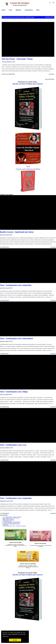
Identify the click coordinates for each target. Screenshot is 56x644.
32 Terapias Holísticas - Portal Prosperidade (12, 522)
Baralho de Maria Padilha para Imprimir (28, 84)
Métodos (18, 10)
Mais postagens (50, 79)
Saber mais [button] (6, 636)
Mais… (38, 10)
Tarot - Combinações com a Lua (13, 445)
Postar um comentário (8, 74)
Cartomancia (29, 10)
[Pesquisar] (50, 3)
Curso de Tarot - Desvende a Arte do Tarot (11, 524)
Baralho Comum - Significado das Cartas (17, 232)
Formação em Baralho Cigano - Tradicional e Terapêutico (14, 526)
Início (3, 10)
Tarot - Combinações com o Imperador (16, 498)
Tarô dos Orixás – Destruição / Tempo (17, 59)
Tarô (28, 167)
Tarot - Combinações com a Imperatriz (16, 285)
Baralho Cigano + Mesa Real (9, 520)
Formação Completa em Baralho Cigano (11, 523)
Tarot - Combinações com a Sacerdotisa (16, 338)
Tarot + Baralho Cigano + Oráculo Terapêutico (12, 517)
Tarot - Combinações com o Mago (14, 392)
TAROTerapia (6, 525)
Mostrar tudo (49, 17)
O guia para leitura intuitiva (28, 169)
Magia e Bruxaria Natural (8, 519)
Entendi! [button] (15, 640)
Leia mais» (51, 74)
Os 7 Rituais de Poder (7, 521)
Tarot (10, 10)
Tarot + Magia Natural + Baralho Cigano (11, 518)
